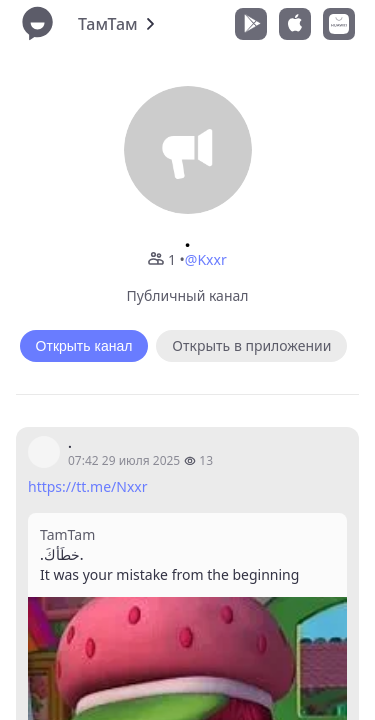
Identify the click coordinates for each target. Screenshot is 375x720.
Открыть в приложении (251, 345)
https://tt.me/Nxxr (88, 486)
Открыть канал (84, 346)
